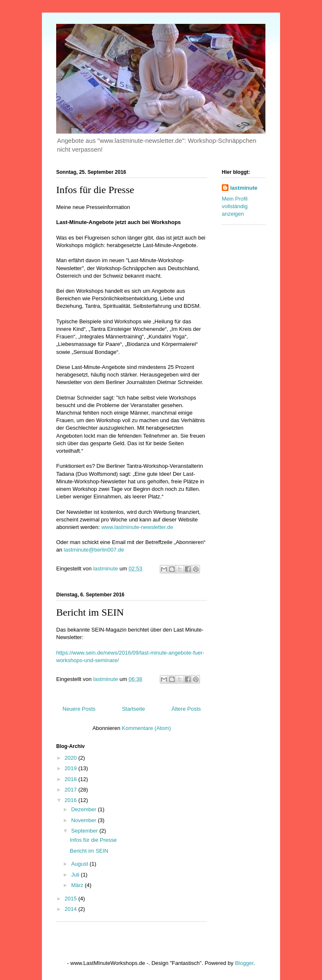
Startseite (134, 709)
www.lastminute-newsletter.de (137, 527)
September (85, 831)
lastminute (244, 188)
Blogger (244, 963)
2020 (71, 758)
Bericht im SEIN (90, 612)
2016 (71, 800)
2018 (71, 779)
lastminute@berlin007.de (94, 550)
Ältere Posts (186, 709)
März (78, 885)
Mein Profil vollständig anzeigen (235, 206)
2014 (71, 909)
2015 (71, 899)
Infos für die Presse (95, 190)
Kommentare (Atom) (147, 728)
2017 (71, 790)
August (80, 864)
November (85, 820)
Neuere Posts (79, 709)
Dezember (85, 809)
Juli (76, 875)
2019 (71, 768)
